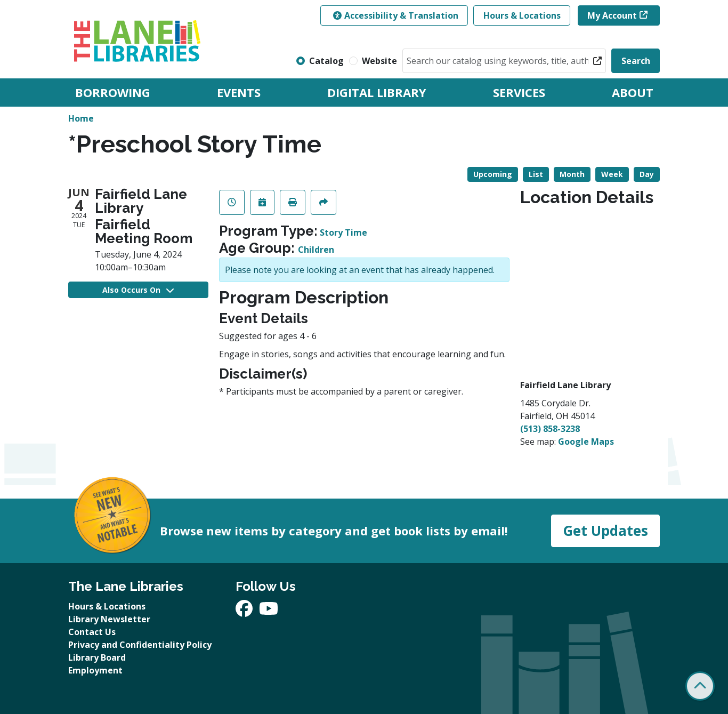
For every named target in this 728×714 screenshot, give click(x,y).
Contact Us (92, 632)
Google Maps (586, 442)
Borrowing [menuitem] (113, 92)
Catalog (326, 61)
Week (612, 174)
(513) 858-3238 (550, 429)
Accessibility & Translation (396, 15)
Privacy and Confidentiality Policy (140, 645)
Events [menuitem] (239, 92)
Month (572, 174)
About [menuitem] (633, 92)
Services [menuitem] (519, 92)
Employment (95, 670)
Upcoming (493, 174)
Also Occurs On (138, 290)
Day (647, 174)
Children (316, 250)
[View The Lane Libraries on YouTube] (269, 612)
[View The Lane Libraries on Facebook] (245, 612)
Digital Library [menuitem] (377, 92)
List (536, 174)
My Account (612, 15)
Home (81, 118)
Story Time (343, 232)
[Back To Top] (700, 686)
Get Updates (605, 531)
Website (379, 61)
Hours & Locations (522, 15)
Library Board (97, 657)
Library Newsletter (109, 619)
